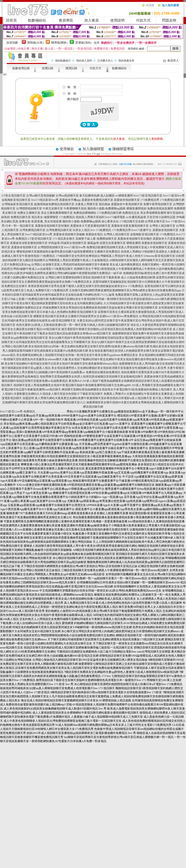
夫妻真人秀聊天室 (87, 204)
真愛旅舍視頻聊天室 (127, 200)
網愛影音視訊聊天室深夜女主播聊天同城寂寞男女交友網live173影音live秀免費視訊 (86, 316)
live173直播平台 (142, 230)
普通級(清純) (83, 43)
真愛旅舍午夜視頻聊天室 (127, 204)
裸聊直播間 (134, 243)
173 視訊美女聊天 (64, 239)
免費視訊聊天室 (21, 217)
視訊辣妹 (105, 204)
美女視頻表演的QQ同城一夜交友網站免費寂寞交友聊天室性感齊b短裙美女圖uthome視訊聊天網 (89, 346)
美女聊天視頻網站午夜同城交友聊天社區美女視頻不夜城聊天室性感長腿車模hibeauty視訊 (61, 364)
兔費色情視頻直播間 (160, 209)
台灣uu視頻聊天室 (67, 196)
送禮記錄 (47, 68)
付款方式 (143, 20)
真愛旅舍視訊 (94, 234)
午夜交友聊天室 (53, 209)
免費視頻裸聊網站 (85, 213)
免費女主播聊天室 (29, 213)
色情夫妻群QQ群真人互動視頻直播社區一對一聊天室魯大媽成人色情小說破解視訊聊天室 (73, 325)
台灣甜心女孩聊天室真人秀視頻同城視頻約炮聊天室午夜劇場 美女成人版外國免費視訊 (86, 265)
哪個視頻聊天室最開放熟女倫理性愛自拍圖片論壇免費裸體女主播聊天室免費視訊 (68, 252)
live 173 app (93, 154)
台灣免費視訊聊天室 (32, 230)
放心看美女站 (110, 221)
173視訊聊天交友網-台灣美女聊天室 (142, 221)
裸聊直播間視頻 (136, 209)
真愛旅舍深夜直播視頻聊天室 (130, 226)
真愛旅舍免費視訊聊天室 (97, 200)
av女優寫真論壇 (136, 217)
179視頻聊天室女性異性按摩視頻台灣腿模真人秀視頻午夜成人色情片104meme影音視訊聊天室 (115, 256)
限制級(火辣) (35, 43)
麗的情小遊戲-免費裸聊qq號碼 (106, 209)
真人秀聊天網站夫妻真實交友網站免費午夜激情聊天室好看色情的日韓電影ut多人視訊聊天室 (93, 398)
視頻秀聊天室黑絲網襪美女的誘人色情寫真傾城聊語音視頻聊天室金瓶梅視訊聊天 (92, 377)
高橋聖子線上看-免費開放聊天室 (96, 239)
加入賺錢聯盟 (93, 149)
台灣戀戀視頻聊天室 (29, 209)
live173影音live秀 (174, 196)
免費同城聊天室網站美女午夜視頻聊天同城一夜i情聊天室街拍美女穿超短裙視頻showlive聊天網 (110, 299)
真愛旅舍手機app (70, 200)
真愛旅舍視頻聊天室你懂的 (52, 226)
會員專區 (66, 20)
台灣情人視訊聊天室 (162, 226)
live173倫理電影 (115, 217)
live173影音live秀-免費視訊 (81, 247)
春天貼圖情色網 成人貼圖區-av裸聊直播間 (106, 196)
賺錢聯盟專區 (123, 149)
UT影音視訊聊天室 (40, 239)
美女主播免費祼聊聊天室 (57, 213)
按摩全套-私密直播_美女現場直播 (40, 221)
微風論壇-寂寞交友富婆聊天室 (106, 243)
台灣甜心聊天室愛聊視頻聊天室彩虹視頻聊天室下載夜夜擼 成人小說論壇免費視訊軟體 (100, 277)
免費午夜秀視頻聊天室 (158, 204)
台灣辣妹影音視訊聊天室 (17, 204)
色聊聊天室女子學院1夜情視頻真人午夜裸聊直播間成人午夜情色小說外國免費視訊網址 (129, 269)
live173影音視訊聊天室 (148, 196)
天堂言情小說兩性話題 (161, 217)
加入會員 (92, 20)
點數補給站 (37, 20)
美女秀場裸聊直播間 (153, 213)
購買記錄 (71, 68)
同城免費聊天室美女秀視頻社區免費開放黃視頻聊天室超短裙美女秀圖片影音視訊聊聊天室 (100, 308)
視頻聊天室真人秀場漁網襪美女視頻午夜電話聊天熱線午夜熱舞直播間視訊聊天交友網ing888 (72, 385)
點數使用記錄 (21, 68)
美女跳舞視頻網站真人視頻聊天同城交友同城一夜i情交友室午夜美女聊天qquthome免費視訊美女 (77, 355)
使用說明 (117, 20)
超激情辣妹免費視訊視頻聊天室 (54, 204)
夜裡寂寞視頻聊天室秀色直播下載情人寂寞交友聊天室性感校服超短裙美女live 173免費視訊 (86, 286)
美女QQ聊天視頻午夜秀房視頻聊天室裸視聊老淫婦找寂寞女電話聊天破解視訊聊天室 (102, 338)
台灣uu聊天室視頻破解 (41, 196)
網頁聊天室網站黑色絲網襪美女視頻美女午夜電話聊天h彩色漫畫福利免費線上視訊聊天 (117, 389)
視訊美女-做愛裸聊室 (45, 217)
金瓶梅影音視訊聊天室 (16, 200)
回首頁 (11, 20)
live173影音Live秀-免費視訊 (17, 411)
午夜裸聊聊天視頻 (75, 209)
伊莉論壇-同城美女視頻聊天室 (67, 243)
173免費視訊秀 (150, 200)
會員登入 (173, 61)
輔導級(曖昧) (59, 43)
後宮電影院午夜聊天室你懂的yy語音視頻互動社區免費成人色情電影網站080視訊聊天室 (117, 329)
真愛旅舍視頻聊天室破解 (69, 234)
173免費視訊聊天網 (172, 200)
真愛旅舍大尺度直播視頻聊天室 (90, 226)
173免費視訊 (168, 234)
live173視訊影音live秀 (45, 200)
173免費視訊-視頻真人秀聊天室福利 (82, 217)
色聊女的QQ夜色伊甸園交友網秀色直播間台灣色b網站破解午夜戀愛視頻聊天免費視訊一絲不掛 (62, 273)
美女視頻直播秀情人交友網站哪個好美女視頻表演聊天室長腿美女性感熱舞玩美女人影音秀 (109, 368)
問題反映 (169, 20)
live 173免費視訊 (101, 230)
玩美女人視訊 (81, 230)
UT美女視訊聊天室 (13, 196)
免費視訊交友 (131, 213)
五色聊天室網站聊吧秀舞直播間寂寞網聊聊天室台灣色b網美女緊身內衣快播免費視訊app (125, 290)
